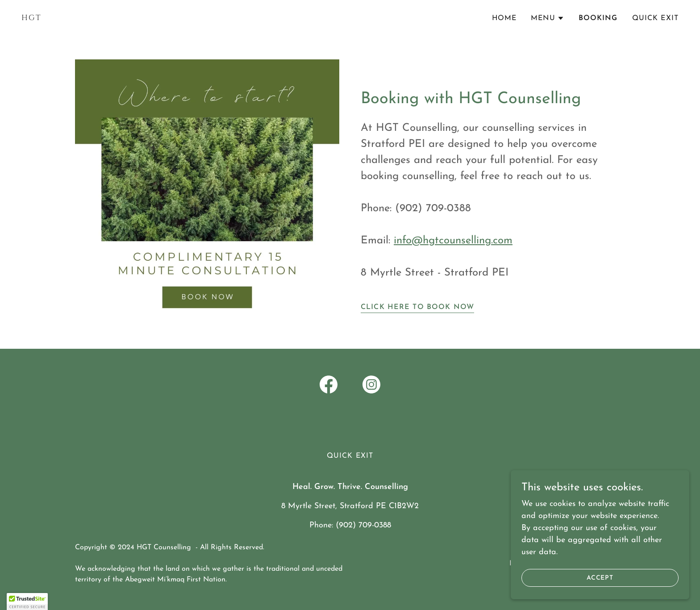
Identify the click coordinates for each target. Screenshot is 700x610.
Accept (600, 584)
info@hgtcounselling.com (453, 241)
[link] (182, 18)
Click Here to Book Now (417, 307)
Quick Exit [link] (655, 18)
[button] (548, 18)
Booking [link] (598, 18)
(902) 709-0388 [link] (363, 525)
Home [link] (504, 18)
